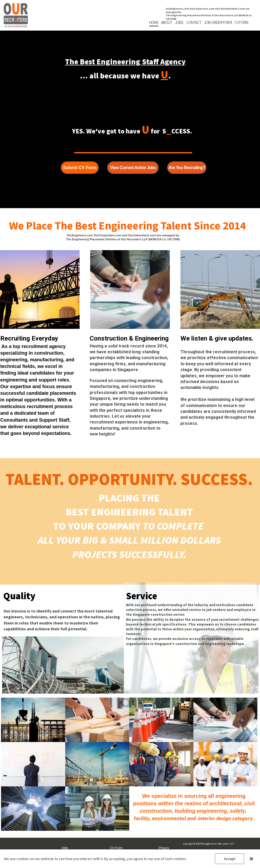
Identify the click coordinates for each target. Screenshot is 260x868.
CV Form (116, 848)
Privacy (164, 848)
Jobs (65, 848)
